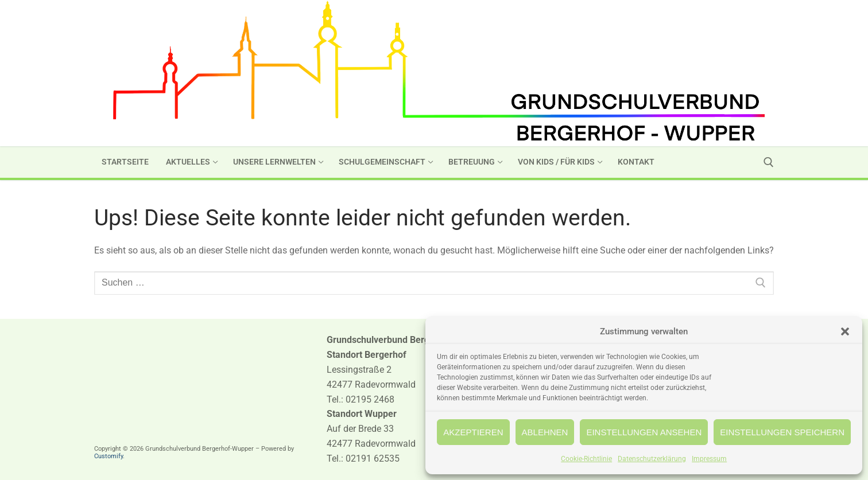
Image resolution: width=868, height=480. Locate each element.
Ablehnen (545, 432)
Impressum (709, 459)
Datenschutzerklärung (652, 459)
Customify (108, 456)
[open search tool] (769, 162)
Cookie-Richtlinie (586, 459)
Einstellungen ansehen (644, 432)
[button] (845, 331)
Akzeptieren (473, 432)
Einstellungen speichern (782, 432)
